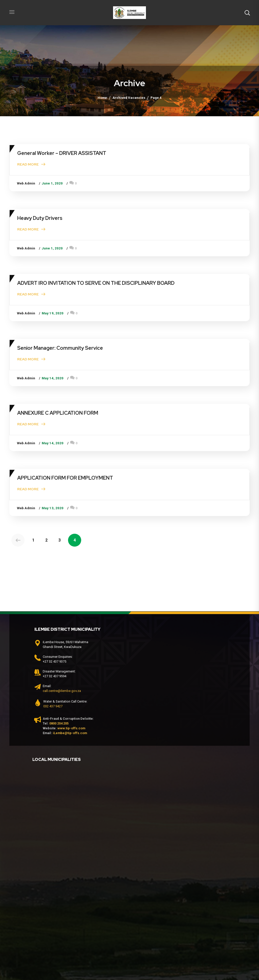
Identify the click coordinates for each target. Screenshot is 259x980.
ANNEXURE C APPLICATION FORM (58, 413)
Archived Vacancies (129, 98)
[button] (247, 13)
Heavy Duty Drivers (40, 218)
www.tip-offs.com (71, 728)
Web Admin (26, 183)
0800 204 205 (59, 723)
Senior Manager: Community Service (60, 348)
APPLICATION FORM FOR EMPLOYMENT (65, 478)
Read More (28, 164)
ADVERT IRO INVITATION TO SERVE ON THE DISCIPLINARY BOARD (96, 283)
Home (102, 98)
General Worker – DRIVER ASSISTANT (62, 153)
